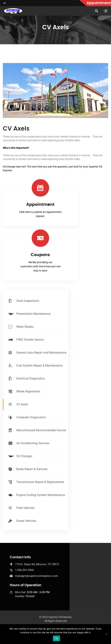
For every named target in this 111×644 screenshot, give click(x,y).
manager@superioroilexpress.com (36, 576)
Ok (56, 638)
